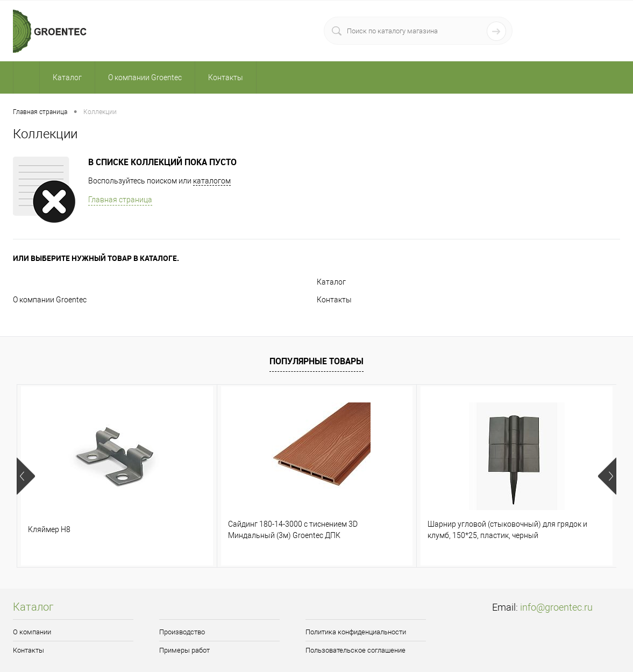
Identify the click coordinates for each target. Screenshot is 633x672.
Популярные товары (316, 361)
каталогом (212, 181)
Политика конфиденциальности (356, 632)
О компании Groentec (50, 300)
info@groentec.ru (556, 607)
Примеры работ (184, 650)
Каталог (331, 282)
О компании (32, 632)
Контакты (334, 300)
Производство (182, 632)
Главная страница (120, 200)
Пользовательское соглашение (355, 650)
